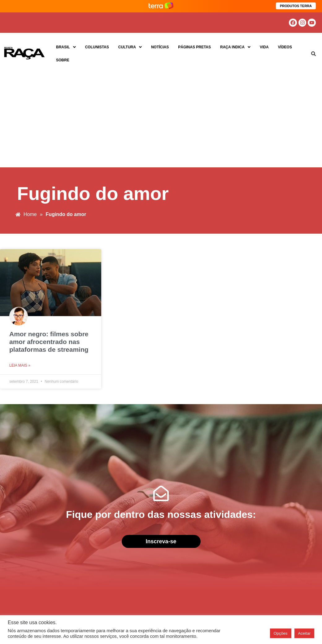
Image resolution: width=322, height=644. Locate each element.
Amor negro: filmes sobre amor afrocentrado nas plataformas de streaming (49, 342)
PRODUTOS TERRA (296, 6)
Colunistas (97, 47)
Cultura (130, 47)
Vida (264, 47)
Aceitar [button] (304, 633)
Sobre (63, 60)
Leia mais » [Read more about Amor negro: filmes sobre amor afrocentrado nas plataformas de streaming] (20, 365)
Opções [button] (281, 633)
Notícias (160, 47)
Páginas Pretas (194, 47)
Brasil (66, 47)
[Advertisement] (161, 121)
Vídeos (285, 47)
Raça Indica (235, 47)
